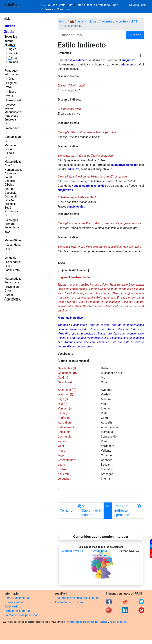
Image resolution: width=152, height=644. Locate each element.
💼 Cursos (77, 21)
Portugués (11, 71)
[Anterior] (89, 511)
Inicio (7, 19)
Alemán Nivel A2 (127, 21)
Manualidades (14, 112)
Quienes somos (14, 602)
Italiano (13, 62)
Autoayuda (11, 116)
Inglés (12, 49)
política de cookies (119, 622)
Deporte (10, 181)
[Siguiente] (128, 511)
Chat (71, 5)
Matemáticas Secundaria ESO (13, 245)
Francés (14, 53)
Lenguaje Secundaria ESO (13, 262)
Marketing (11, 145)
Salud (8, 177)
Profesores (48, 9)
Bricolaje (10, 204)
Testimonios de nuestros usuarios (77, 598)
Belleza (9, 200)
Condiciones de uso (77, 622)
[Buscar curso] (89, 35)
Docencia (10, 193)
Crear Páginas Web (11, 83)
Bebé (8, 208)
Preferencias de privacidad (22, 615)
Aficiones (10, 173)
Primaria (10, 224)
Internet (9, 108)
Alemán (13, 58)
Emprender (12, 128)
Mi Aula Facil (138, 5)
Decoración (12, 196)
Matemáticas (13, 162)
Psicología (11, 211)
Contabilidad (13, 137)
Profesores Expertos (17, 611)
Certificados (12, 607)
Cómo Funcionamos (17, 598)
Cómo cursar (84, 5)
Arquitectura (12, 299)
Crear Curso (64, 9)
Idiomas (10, 45)
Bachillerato (12, 270)
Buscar (135, 35)
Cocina (9, 149)
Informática (12, 74)
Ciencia (9, 153)
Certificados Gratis (106, 5)
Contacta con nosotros (70, 602)
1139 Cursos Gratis (53, 5)
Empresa (10, 120)
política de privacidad (97, 622)
